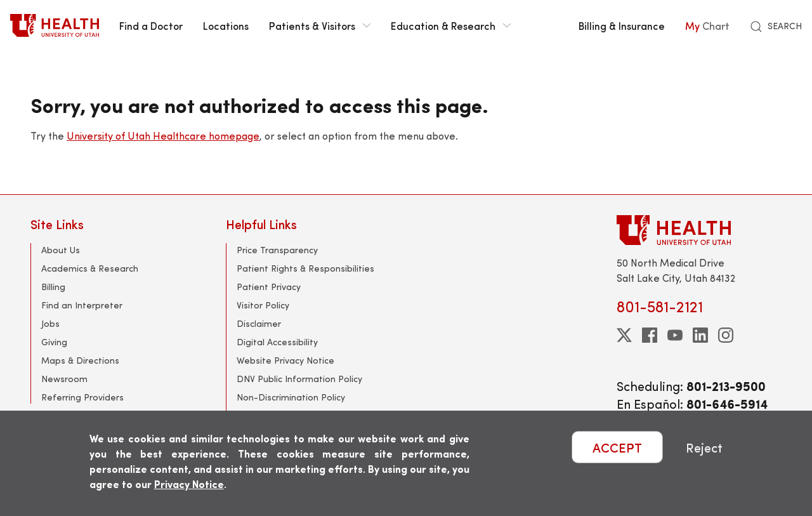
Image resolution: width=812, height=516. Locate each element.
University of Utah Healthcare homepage (163, 136)
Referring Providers (82, 397)
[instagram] (726, 335)
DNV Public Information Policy (299, 379)
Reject (704, 447)
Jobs (50, 323)
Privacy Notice (189, 484)
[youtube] (675, 335)
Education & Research (451, 25)
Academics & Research (90, 268)
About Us (61, 250)
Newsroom (64, 379)
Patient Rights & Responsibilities (305, 268)
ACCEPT (617, 447)
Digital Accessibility (277, 342)
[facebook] (650, 335)
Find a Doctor (151, 25)
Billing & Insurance (622, 25)
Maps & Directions (80, 360)
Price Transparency (277, 250)
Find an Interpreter (82, 305)
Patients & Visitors (320, 25)
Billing (53, 287)
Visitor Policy (263, 305)
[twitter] (624, 335)
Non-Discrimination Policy (291, 397)
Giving (54, 342)
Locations (226, 25)
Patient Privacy (269, 287)
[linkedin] (700, 335)
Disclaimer (259, 323)
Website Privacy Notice (285, 360)
